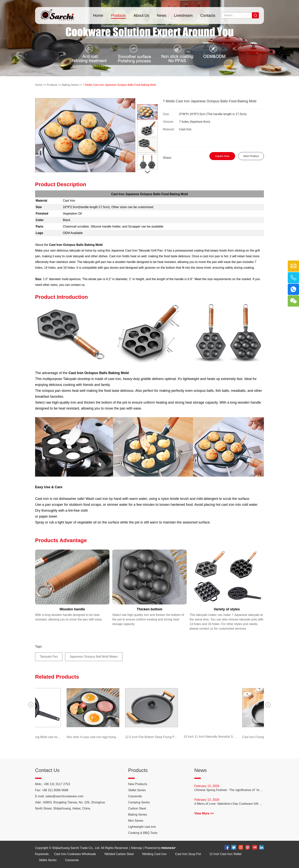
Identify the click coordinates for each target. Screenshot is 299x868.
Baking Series (70, 85)
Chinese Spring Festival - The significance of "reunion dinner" (229, 790)
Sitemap (136, 848)
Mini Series (136, 821)
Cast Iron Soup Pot (188, 854)
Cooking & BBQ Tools (143, 833)
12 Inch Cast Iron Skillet (225, 854)
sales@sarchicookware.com (64, 796)
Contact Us (47, 770)
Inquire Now (222, 156)
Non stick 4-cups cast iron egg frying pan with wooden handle (91, 737)
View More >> (204, 813)
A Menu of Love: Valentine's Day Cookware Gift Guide (229, 804)
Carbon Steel (137, 808)
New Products (138, 784)
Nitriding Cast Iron (154, 854)
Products (118, 15)
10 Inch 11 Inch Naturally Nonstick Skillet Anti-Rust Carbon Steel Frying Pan (209, 737)
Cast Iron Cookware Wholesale (75, 854)
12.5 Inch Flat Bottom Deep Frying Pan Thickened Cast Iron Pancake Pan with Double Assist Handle (150, 737)
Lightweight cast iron (142, 827)
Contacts (208, 15)
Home (98, 15)
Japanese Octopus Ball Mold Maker (94, 657)
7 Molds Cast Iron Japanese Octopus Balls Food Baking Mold (119, 85)
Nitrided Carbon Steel (119, 854)
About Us (141, 15)
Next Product (251, 156)
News (162, 15)
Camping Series (139, 802)
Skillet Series (137, 790)
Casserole (135, 796)
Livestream (183, 15)
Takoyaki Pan (49, 657)
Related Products (57, 677)
